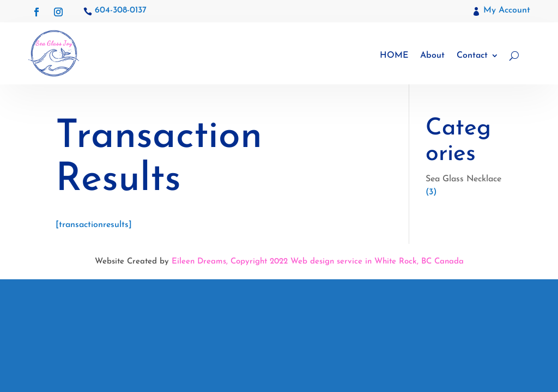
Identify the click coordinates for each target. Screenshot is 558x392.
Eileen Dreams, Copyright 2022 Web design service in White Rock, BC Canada (318, 262)
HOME (394, 56)
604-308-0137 (121, 10)
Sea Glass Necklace (463, 179)
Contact (472, 56)
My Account (507, 10)
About (432, 56)
